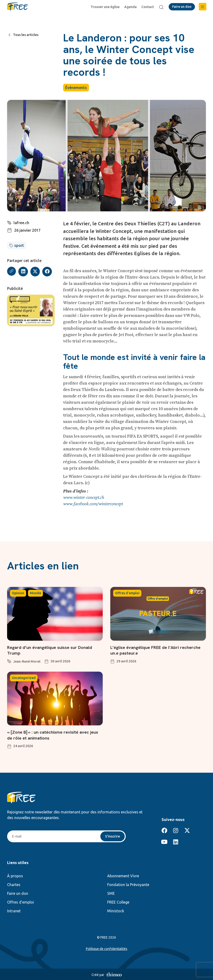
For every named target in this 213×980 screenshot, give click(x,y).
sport (19, 245)
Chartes (14, 884)
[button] (203, 7)
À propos (15, 875)
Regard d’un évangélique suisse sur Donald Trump (53, 650)
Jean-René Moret (27, 661)
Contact (149, 7)
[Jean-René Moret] (9, 660)
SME (111, 893)
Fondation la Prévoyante (128, 884)
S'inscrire (112, 836)
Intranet (14, 910)
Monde (35, 593)
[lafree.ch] (9, 222)
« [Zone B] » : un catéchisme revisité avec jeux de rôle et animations (52, 734)
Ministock (116, 910)
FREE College (118, 902)
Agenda (131, 7)
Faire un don (18, 893)
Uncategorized (24, 678)
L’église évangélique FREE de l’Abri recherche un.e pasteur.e (148, 650)
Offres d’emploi (21, 902)
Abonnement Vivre (123, 875)
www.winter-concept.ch (84, 498)
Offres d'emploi (127, 593)
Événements (76, 88)
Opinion (18, 593)
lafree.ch (22, 223)
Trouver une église (106, 7)
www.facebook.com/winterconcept (93, 504)
